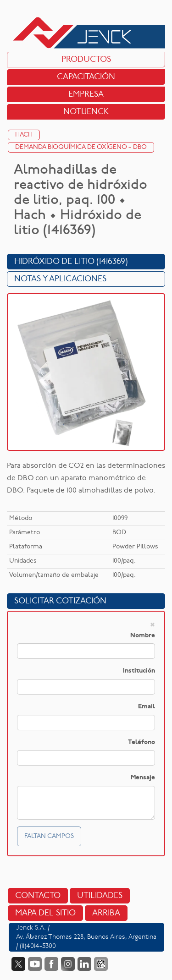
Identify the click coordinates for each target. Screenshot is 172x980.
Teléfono (141, 742)
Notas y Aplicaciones (60, 279)
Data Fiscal (101, 964)
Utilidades (100, 896)
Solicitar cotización (60, 601)
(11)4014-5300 (38, 946)
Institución (139, 671)
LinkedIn (84, 964)
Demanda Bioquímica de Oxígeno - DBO (81, 147)
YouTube (35, 964)
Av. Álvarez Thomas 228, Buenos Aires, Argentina (86, 937)
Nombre (143, 636)
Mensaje (143, 778)
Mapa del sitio (45, 913)
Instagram (68, 964)
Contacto (38, 896)
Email (147, 707)
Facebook (51, 964)
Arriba (106, 913)
